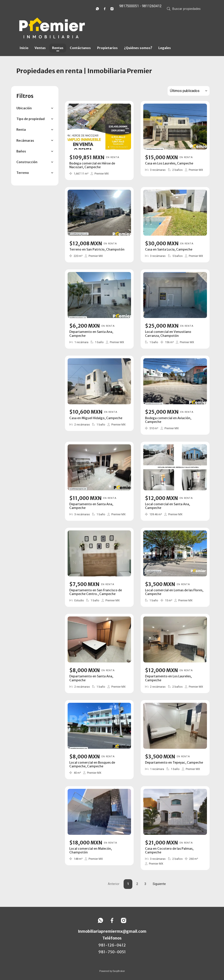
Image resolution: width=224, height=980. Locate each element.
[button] (35, 108)
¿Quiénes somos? (138, 48)
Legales (165, 48)
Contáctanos (80, 48)
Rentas (58, 48)
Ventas (40, 48)
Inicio (24, 48)
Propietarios (107, 48)
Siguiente (159, 884)
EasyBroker (119, 971)
